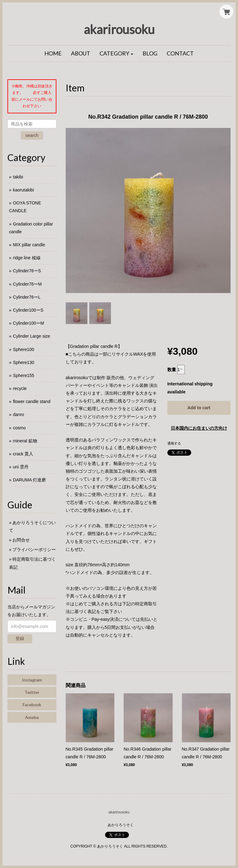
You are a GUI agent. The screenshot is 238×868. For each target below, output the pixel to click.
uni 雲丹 (21, 467)
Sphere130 (24, 362)
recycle (20, 388)
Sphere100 (24, 349)
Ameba (32, 717)
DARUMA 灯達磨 (29, 480)
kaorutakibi (24, 190)
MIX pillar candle (29, 245)
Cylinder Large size (32, 336)
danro (19, 414)
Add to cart (199, 408)
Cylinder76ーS (27, 271)
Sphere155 (24, 375)
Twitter (32, 692)
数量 (172, 370)
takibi (18, 177)
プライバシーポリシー (34, 550)
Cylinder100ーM (29, 323)
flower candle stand (32, 401)
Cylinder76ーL (27, 297)
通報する (174, 443)
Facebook (32, 705)
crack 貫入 (23, 454)
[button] (117, 54)
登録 (20, 638)
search (32, 135)
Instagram (32, 680)
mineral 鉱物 (25, 441)
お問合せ (21, 540)
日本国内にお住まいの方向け (199, 428)
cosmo (19, 428)
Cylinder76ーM (27, 284)
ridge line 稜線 (27, 258)
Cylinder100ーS (28, 310)
